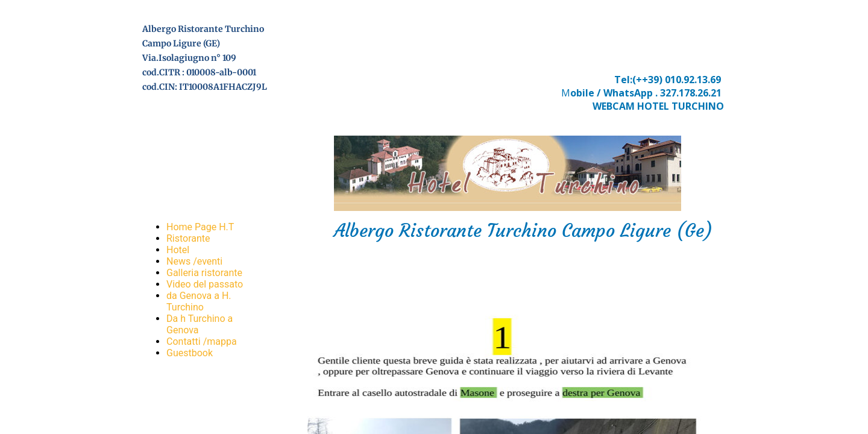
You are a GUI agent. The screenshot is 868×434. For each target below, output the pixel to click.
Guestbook (190, 353)
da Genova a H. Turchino (199, 301)
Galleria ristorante (204, 273)
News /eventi (194, 261)
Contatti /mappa (202, 341)
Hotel (178, 250)
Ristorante (188, 238)
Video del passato (205, 284)
